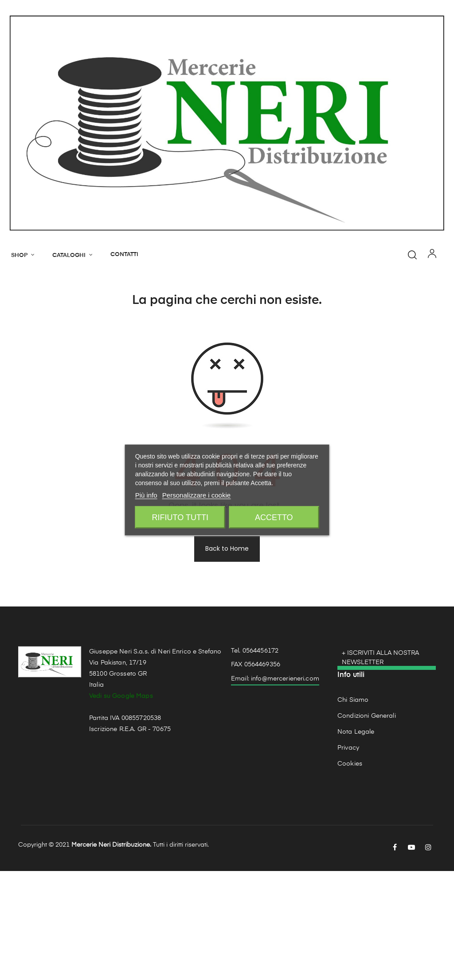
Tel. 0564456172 (255, 759)
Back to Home (227, 657)
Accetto (274, 517)
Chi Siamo (353, 809)
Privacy (348, 857)
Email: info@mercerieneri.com (275, 788)
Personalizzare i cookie (196, 495)
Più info (146, 495)
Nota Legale (356, 841)
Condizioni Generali (367, 825)
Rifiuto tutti (180, 517)
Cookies (350, 873)
